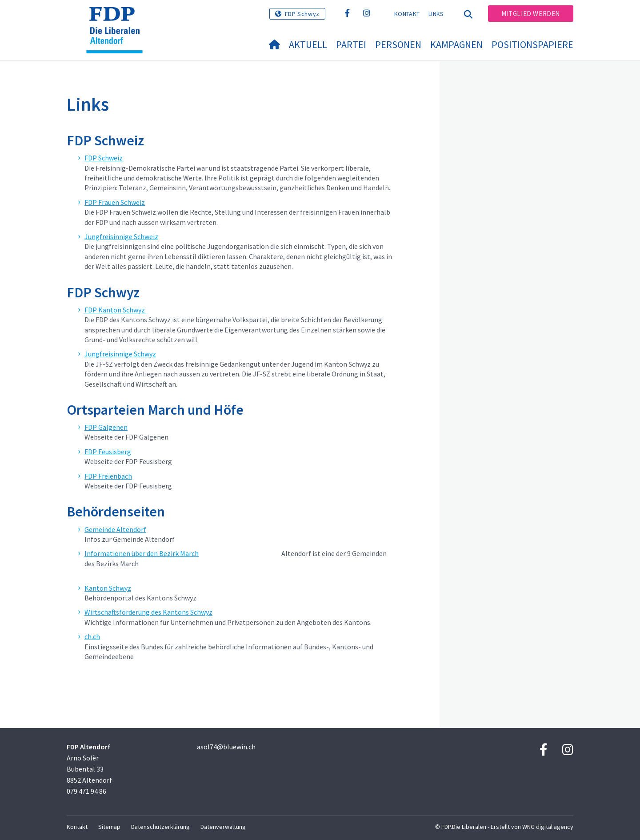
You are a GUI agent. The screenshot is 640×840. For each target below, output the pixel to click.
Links (436, 14)
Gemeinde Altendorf (115, 529)
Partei (351, 44)
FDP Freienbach (108, 476)
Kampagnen (456, 44)
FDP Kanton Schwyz (115, 310)
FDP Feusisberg (108, 452)
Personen (398, 44)
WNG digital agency (548, 827)
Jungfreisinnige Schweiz (121, 236)
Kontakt (407, 14)
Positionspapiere (532, 44)
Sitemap (109, 827)
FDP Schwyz (302, 14)
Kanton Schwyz (108, 588)
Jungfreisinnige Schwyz (120, 354)
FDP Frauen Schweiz (115, 202)
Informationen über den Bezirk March (142, 553)
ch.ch (92, 636)
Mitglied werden (531, 14)
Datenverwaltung (223, 827)
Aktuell (308, 44)
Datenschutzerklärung (160, 827)
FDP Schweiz (104, 158)
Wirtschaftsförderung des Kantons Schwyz (148, 612)
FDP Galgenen (106, 427)
